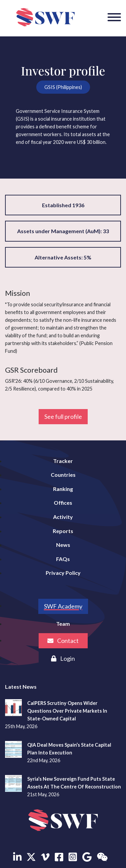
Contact (63, 641)
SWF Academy (63, 606)
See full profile (63, 416)
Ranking (63, 489)
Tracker (63, 461)
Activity (63, 517)
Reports (63, 531)
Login (63, 658)
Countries (63, 475)
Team (63, 624)
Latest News (21, 687)
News (63, 545)
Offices (63, 503)
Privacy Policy (63, 573)
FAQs (63, 559)
